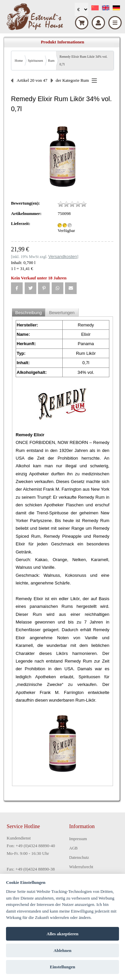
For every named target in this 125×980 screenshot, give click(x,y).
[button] (17, 288)
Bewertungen (62, 313)
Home (19, 61)
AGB (73, 848)
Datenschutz (79, 857)
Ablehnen (62, 950)
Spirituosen (35, 61)
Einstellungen (63, 967)
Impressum (78, 839)
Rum (51, 61)
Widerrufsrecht (81, 867)
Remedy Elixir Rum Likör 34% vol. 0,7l (83, 60)
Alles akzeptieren (62, 934)
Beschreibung (29, 313)
